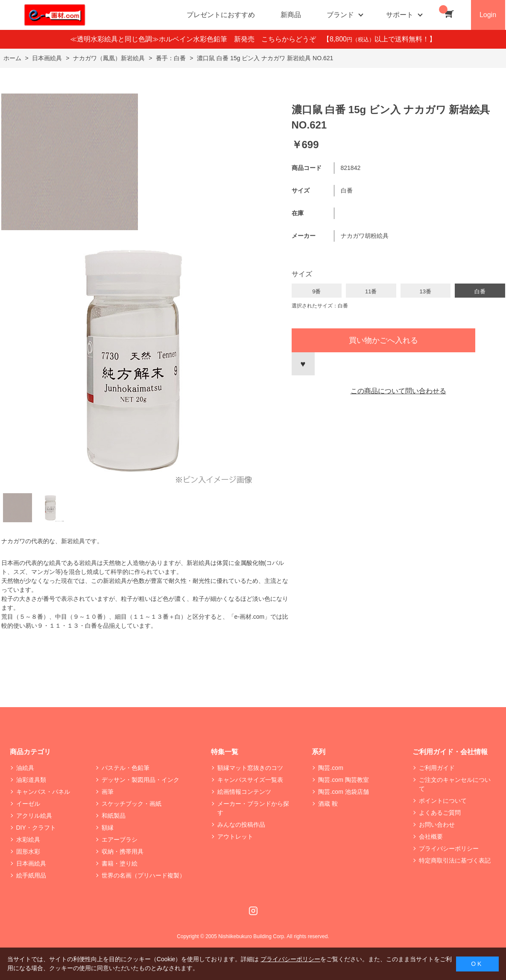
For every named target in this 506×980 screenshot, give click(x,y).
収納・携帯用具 (123, 851)
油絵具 (25, 768)
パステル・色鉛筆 (126, 768)
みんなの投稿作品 (241, 825)
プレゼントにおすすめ (221, 15)
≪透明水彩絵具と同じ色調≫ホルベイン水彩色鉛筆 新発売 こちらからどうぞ (196, 39)
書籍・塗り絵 (120, 863)
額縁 (108, 828)
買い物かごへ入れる (383, 340)
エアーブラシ (120, 840)
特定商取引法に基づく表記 (455, 860)
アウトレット (235, 837)
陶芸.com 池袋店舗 (343, 792)
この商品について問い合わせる (398, 391)
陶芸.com (331, 768)
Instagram (253, 911)
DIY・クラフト (36, 828)
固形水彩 (28, 851)
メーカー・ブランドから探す (253, 808)
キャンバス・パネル (43, 792)
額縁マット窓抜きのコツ (250, 768)
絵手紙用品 (31, 875)
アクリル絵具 (34, 816)
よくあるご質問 (440, 813)
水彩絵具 (28, 840)
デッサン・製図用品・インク (140, 780)
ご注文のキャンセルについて (455, 784)
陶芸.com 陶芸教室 (343, 780)
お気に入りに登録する (303, 364)
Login (488, 15)
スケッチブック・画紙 (132, 804)
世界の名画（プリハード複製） (143, 875)
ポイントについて (443, 801)
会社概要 (431, 837)
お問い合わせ (437, 825)
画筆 (108, 792)
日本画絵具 (31, 863)
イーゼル (28, 804)
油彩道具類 (31, 780)
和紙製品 (114, 816)
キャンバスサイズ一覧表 (250, 780)
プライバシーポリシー (449, 848)
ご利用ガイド (437, 768)
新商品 (291, 15)
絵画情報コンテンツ (244, 792)
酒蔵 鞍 (328, 804)
